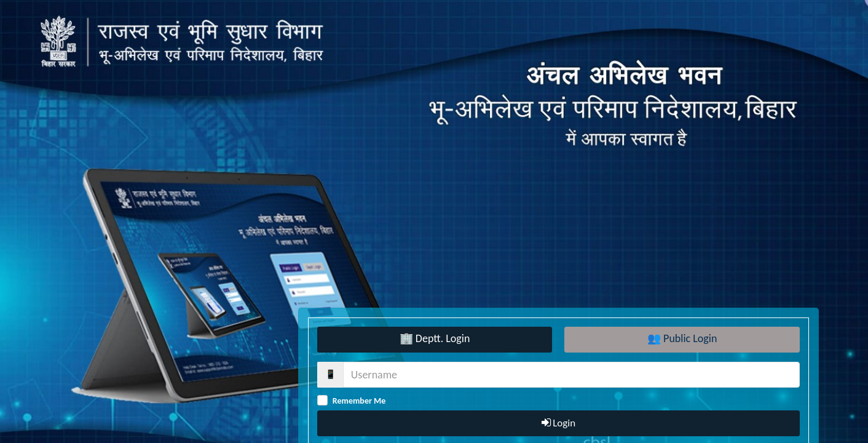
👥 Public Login (682, 338)
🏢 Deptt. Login (435, 338)
